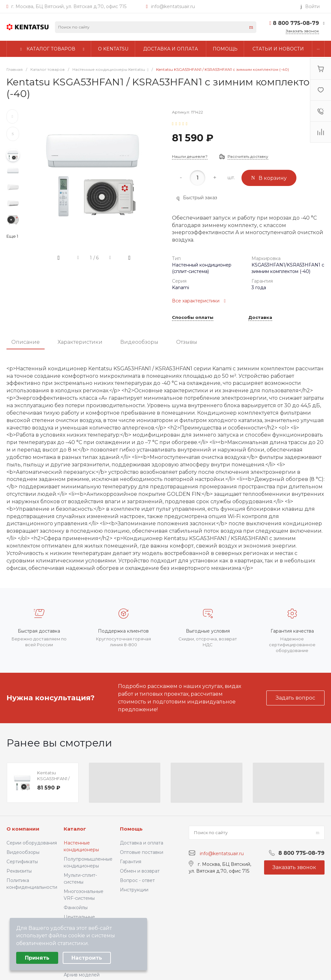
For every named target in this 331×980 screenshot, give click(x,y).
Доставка (260, 318)
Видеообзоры (139, 342)
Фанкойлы (76, 908)
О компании (23, 829)
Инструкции (134, 890)
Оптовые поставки (142, 852)
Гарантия (131, 862)
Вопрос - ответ (137, 880)
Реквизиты (19, 871)
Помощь (131, 829)
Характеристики (80, 342)
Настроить (87, 958)
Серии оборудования (32, 843)
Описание (26, 342)
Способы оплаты (193, 318)
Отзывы (187, 342)
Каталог (75, 829)
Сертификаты (22, 862)
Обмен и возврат (140, 871)
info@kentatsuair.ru (173, 6)
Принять (37, 958)
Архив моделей (82, 975)
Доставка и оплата (142, 843)
